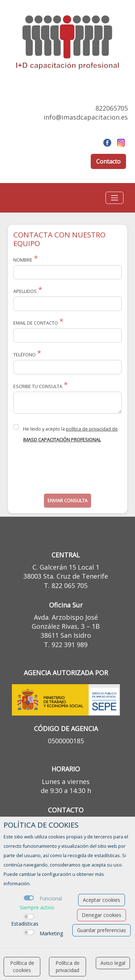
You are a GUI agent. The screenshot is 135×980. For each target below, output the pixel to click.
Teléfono (24, 355)
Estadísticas (25, 924)
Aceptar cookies (102, 900)
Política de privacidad (67, 966)
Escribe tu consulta (38, 386)
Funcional (51, 898)
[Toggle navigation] (114, 198)
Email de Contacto (36, 323)
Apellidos (25, 291)
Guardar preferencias (102, 930)
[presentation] (68, 471)
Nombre (23, 260)
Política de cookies (22, 966)
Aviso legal (113, 963)
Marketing (51, 933)
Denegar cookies (102, 915)
